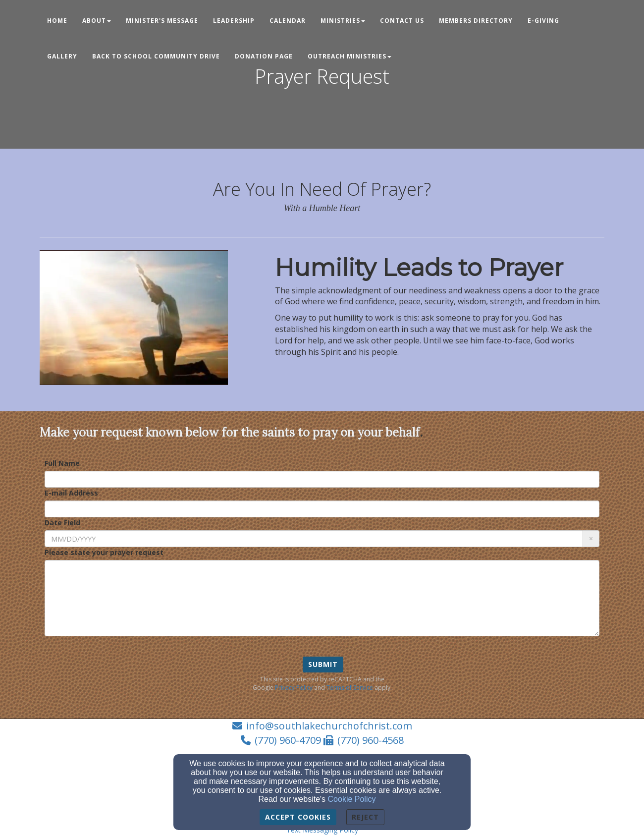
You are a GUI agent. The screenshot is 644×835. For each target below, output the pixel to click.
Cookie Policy (352, 799)
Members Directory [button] (476, 21)
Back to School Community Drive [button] (156, 56)
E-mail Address (71, 493)
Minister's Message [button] (162, 21)
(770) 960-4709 (288, 740)
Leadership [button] (234, 21)
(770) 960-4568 (371, 740)
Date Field (62, 523)
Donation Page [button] (264, 56)
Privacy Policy (294, 688)
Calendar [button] (288, 21)
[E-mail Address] (322, 509)
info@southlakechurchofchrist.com (329, 726)
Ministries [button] (343, 21)
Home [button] (57, 21)
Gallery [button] (62, 56)
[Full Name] (322, 479)
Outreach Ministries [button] (349, 56)
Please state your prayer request (104, 552)
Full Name (62, 463)
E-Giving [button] (543, 21)
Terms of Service (350, 688)
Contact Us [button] (402, 21)
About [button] (97, 21)
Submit (323, 664)
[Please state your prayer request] (322, 598)
